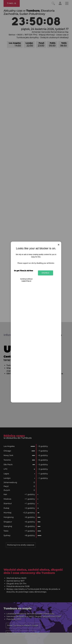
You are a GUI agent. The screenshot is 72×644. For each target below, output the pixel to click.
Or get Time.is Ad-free (24, 271)
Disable (46, 273)
